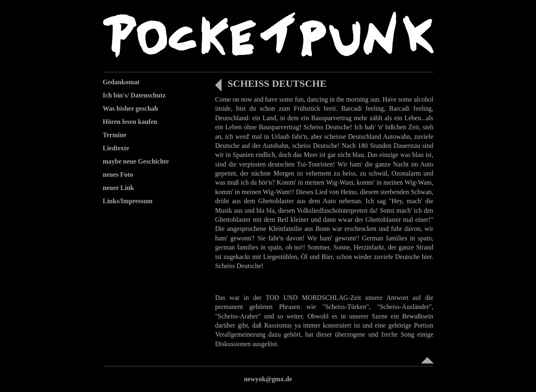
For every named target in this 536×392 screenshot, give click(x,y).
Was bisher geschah (131, 108)
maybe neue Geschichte (136, 161)
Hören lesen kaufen (130, 122)
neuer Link (119, 188)
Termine (115, 135)
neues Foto (118, 175)
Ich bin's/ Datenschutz (134, 95)
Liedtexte (116, 148)
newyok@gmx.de (268, 379)
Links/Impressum (128, 201)
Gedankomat (121, 82)
